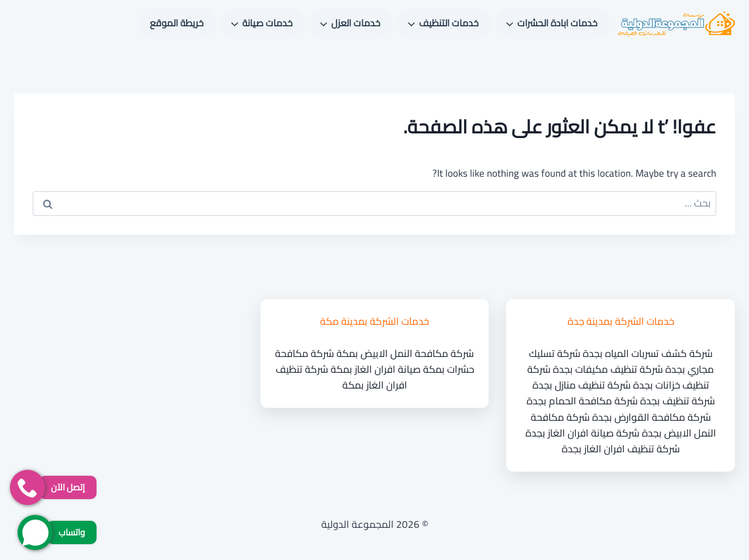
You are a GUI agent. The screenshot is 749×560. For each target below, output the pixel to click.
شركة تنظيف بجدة (678, 401)
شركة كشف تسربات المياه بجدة (648, 353)
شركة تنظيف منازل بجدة (582, 385)
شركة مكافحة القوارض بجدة (652, 417)
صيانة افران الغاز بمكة (376, 369)
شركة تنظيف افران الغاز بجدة (621, 449)
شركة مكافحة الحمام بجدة (582, 401)
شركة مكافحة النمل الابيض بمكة (405, 353)
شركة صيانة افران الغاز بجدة (583, 433)
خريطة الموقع (177, 23)
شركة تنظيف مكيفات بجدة (608, 369)
